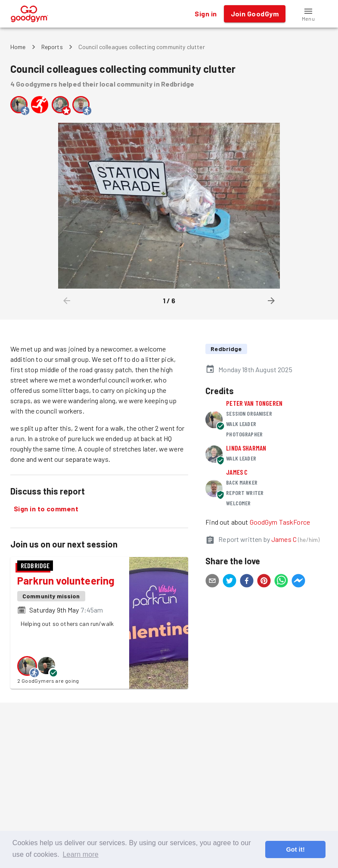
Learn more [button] (81, 854)
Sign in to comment (46, 509)
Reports (52, 47)
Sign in (206, 14)
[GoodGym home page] (29, 13)
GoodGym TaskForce (280, 522)
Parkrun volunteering (66, 580)
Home (18, 47)
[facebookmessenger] (298, 582)
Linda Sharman (246, 448)
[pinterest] (264, 582)
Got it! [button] (295, 849)
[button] (308, 14)
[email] (212, 582)
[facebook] (247, 582)
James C (237, 472)
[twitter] (229, 582)
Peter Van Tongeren (254, 403)
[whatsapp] (281, 582)
